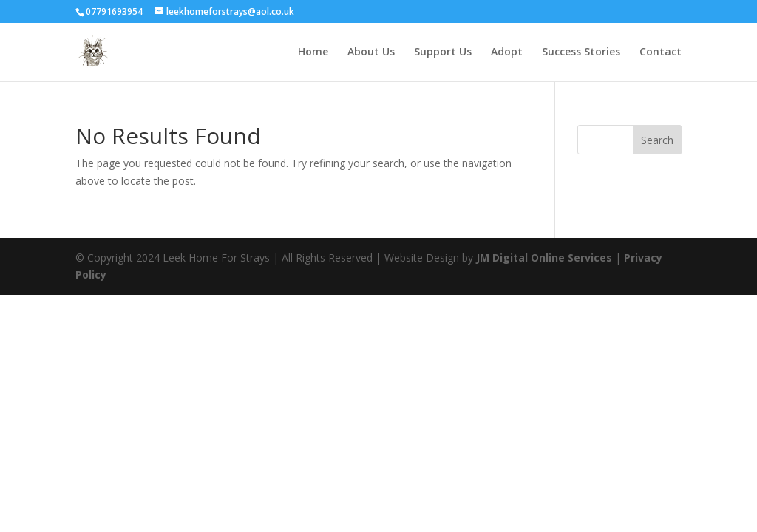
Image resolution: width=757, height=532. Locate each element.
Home (313, 52)
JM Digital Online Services (546, 258)
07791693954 (114, 11)
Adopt (507, 52)
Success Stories (581, 52)
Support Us (443, 52)
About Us (371, 52)
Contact (661, 52)
